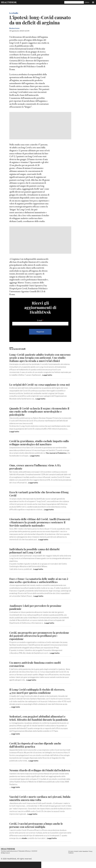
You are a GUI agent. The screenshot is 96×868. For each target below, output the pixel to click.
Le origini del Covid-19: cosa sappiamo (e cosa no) (38, 386)
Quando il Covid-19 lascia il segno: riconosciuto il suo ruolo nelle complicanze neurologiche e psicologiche (39, 414)
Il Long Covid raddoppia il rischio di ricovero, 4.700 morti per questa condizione (38, 694)
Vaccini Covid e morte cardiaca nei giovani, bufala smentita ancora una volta (36, 805)
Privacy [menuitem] (91, 858)
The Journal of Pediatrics (56, 456)
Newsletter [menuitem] (86, 858)
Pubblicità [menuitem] (71, 859)
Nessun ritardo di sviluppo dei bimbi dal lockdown (35, 775)
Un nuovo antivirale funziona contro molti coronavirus (36, 667)
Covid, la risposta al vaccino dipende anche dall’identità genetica (36, 748)
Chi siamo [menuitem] (71, 858)
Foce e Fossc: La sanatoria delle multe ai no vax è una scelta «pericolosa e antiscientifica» (40, 583)
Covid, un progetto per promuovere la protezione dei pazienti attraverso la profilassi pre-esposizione (38, 639)
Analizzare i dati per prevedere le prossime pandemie (36, 610)
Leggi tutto (47, 375)
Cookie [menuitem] (81, 858)
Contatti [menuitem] (76, 858)
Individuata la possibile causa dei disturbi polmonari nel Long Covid (35, 554)
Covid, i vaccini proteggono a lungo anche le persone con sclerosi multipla (37, 831)
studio (24, 845)
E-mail (40, 320)
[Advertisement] (40, 126)
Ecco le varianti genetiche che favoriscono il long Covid (40, 497)
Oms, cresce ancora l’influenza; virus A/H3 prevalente (36, 470)
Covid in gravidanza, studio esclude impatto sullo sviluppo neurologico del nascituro (37, 446)
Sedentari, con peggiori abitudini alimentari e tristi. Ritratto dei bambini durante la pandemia (39, 721)
